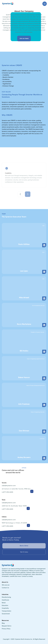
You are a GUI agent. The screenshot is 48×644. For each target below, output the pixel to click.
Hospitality (5, 608)
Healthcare (5, 600)
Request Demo (7, 626)
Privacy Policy (6, 629)
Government (6, 614)
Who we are (6, 585)
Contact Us (5, 588)
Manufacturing (6, 597)
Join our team (24, 38)
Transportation (6, 611)
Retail (4, 603)
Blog (3, 623)
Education (5, 605)
